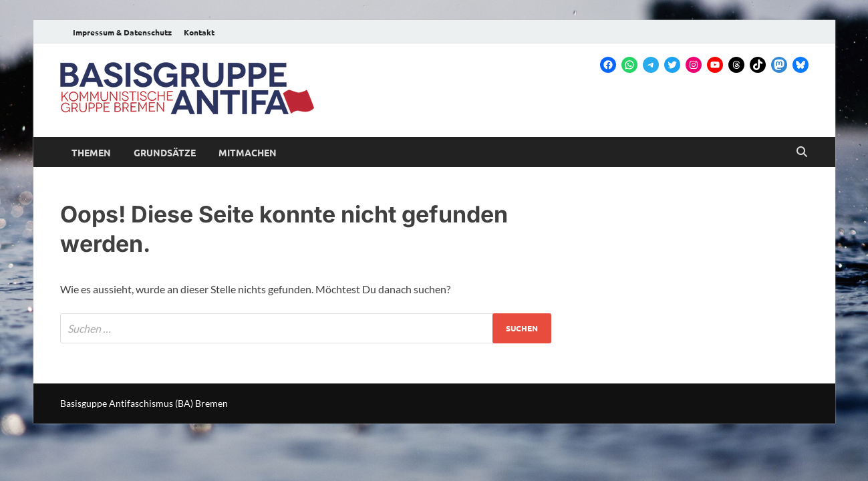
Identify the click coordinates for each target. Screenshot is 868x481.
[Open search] (802, 152)
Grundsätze (165, 152)
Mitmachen (248, 152)
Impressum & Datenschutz (122, 32)
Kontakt (199, 32)
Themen (91, 152)
